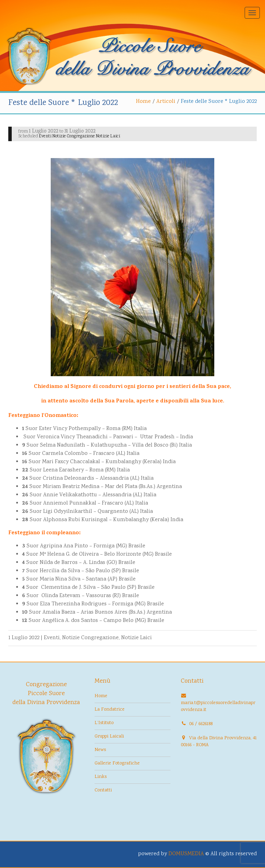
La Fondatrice (110, 710)
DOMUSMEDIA (186, 854)
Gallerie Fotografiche (117, 763)
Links (101, 777)
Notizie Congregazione (90, 638)
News (100, 750)
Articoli (166, 102)
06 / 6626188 (201, 724)
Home (143, 102)
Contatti (103, 790)
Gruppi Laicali (109, 737)
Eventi (52, 638)
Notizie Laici (136, 638)
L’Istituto (104, 723)
